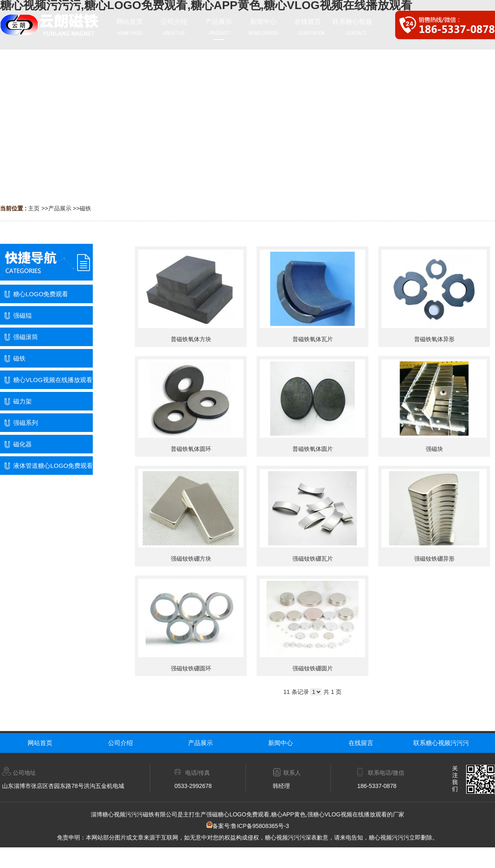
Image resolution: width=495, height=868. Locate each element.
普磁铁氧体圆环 (191, 449)
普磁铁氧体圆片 (313, 449)
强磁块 (434, 449)
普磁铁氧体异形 (434, 339)
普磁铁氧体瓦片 (313, 339)
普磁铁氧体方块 (191, 339)
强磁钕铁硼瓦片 (313, 559)
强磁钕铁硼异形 (434, 559)
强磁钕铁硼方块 (191, 559)
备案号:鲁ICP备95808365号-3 (248, 826)
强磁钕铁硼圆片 (313, 668)
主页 (34, 208)
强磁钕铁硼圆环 (191, 668)
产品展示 (60, 208)
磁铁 (85, 208)
